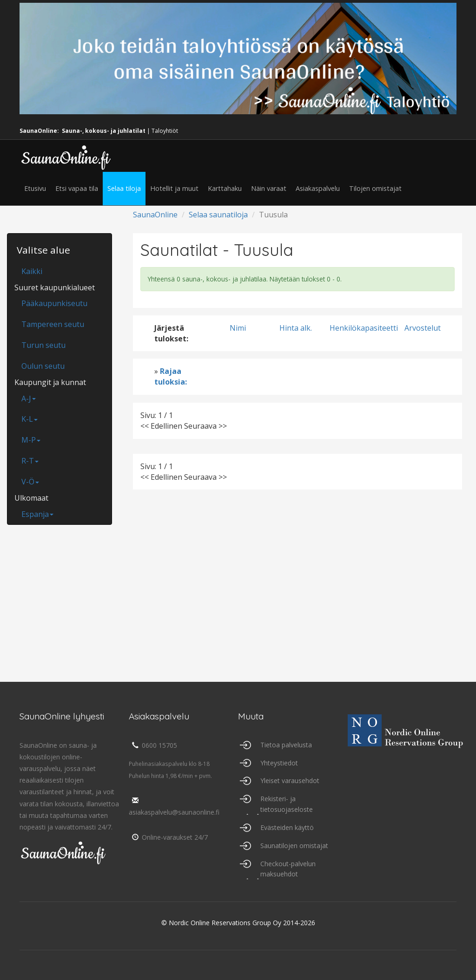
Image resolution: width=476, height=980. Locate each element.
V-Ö (30, 482)
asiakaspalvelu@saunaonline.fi (174, 807)
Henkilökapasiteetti (364, 328)
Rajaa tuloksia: (171, 376)
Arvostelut (423, 328)
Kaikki (32, 271)
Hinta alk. (296, 328)
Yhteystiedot (279, 763)
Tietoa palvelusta (286, 745)
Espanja (37, 514)
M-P (31, 440)
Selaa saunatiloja (218, 215)
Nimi (238, 328)
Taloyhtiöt (165, 131)
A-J (29, 399)
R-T (30, 461)
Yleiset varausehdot (290, 781)
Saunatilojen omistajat (294, 846)
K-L (30, 419)
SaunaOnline (155, 215)
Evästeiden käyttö (287, 827)
